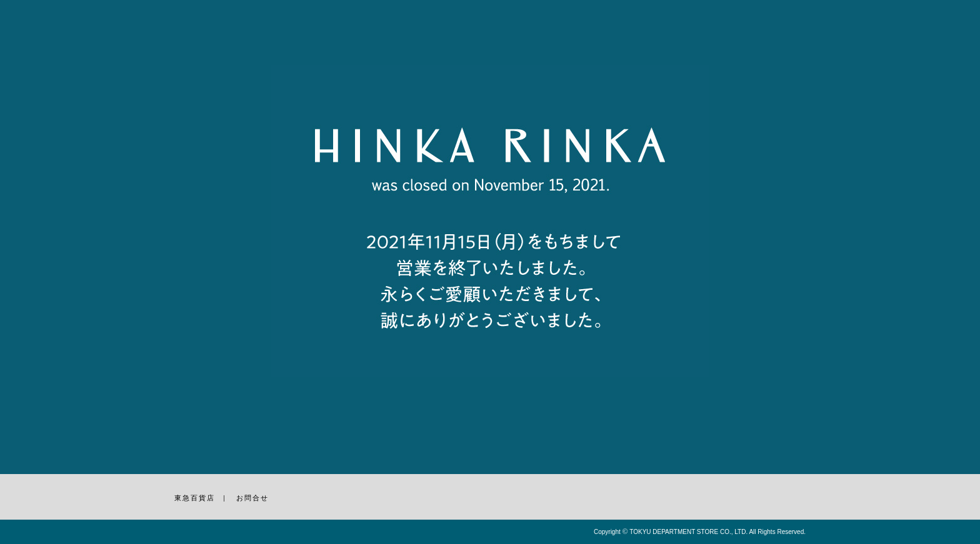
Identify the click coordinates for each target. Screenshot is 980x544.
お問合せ (252, 498)
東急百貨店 (195, 498)
